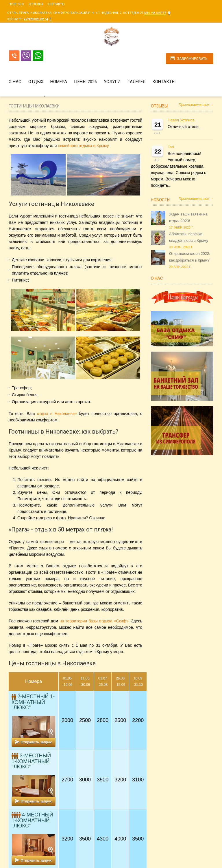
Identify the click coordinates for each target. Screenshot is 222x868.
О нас (15, 82)
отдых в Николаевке (57, 414)
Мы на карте (155, 13)
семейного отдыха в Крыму (83, 146)
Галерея (136, 82)
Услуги (112, 82)
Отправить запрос (36, 742)
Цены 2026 (85, 82)
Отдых (36, 82)
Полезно (16, 4)
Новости (160, 200)
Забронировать (192, 59)
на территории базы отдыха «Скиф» (94, 621)
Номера (59, 82)
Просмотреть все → (196, 105)
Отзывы (36, 4)
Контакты (56, 4)
